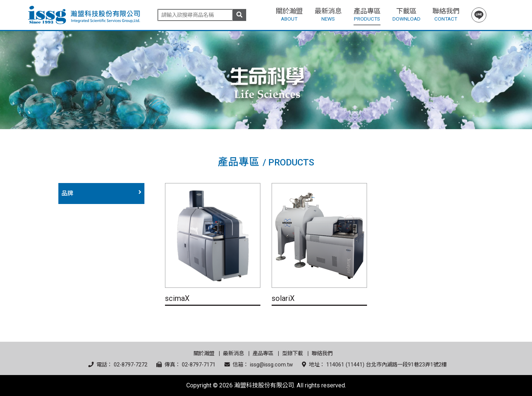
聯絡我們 (322, 354)
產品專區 (263, 354)
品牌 (67, 193)
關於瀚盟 (204, 354)
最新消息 (233, 354)
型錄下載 (293, 354)
